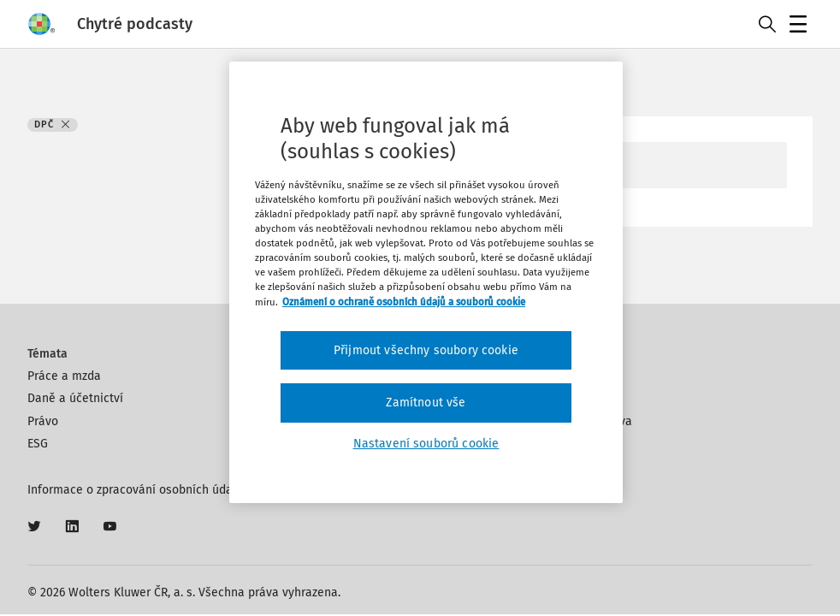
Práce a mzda (64, 376)
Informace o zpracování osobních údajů (135, 490)
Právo (43, 421)
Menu (801, 26)
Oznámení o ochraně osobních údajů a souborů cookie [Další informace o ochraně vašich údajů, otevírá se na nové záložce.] (404, 302)
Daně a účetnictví (75, 398)
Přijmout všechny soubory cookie (426, 350)
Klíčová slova (596, 421)
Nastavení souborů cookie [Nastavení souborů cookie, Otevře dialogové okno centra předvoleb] (426, 444)
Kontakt (581, 376)
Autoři (577, 398)
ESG (38, 444)
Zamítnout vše (426, 403)
